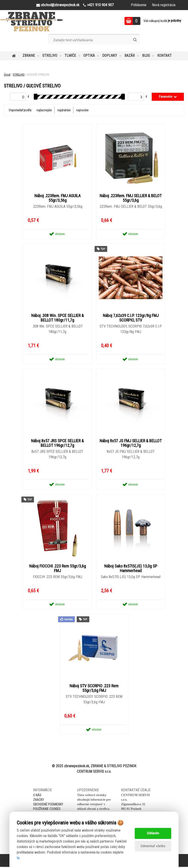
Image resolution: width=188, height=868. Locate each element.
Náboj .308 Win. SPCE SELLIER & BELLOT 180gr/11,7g (58, 318)
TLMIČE (70, 56)
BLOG (146, 56)
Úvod (7, 75)
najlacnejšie (44, 110)
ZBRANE (29, 56)
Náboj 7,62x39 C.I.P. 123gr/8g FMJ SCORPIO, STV (131, 318)
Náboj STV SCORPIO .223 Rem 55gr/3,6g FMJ (94, 689)
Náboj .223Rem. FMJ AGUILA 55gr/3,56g (58, 198)
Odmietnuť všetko (153, 846)
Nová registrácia (164, 5)
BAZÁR (130, 56)
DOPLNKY (110, 56)
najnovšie (82, 110)
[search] (135, 40)
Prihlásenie (139, 5)
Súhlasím (153, 833)
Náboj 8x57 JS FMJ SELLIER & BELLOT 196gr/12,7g (131, 444)
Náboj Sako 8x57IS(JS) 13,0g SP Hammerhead (131, 569)
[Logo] (32, 22)
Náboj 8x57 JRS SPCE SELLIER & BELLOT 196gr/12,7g (57, 444)
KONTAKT (164, 56)
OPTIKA (89, 56)
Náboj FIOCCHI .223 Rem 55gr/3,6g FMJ (58, 569)
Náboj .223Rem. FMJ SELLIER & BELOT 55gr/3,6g (131, 198)
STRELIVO (50, 56)
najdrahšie (64, 110)
